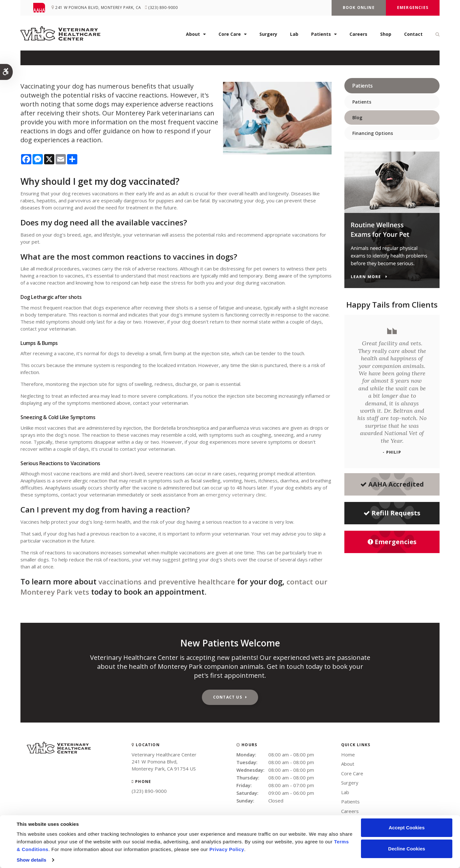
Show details (31, 860)
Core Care (230, 35)
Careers (358, 35)
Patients (321, 35)
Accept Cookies (407, 828)
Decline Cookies (407, 849)
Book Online (359, 8)
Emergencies (413, 8)
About (193, 35)
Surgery (268, 35)
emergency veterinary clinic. (236, 495)
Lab (294, 35)
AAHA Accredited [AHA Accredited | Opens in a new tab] (392, 484)
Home (348, 755)
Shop (386, 35)
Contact (413, 35)
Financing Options (373, 133)
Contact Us (228, 697)
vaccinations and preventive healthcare (172, 581)
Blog (357, 117)
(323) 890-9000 (149, 791)
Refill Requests (392, 513)
